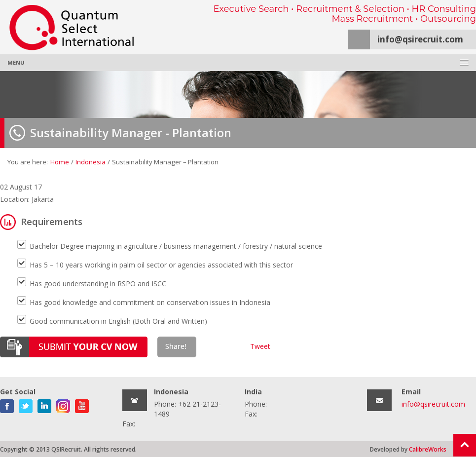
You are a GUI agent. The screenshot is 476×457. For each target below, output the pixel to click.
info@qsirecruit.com (420, 39)
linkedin (44, 404)
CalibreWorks (428, 449)
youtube (82, 404)
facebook (7, 404)
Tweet (260, 346)
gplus (63, 404)
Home (60, 162)
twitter (26, 404)
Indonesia (91, 162)
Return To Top (465, 445)
